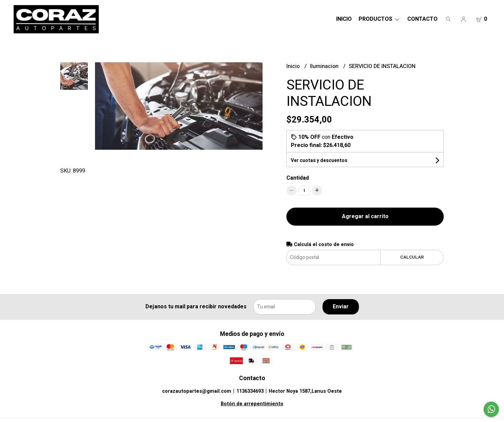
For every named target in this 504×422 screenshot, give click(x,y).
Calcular (412, 257)
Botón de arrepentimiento (252, 404)
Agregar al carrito (365, 216)
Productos (380, 19)
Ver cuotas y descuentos (319, 160)
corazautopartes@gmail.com (197, 391)
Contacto (422, 19)
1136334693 (250, 391)
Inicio (344, 19)
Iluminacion (325, 66)
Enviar (341, 307)
